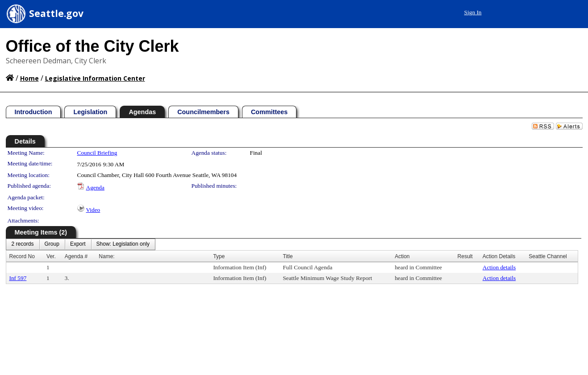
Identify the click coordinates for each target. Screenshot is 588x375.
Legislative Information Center (95, 78)
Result (465, 256)
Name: (106, 256)
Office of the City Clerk (92, 46)
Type (219, 256)
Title (288, 256)
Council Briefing (97, 153)
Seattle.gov (56, 13)
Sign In (473, 12)
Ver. (51, 256)
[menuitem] (23, 244)
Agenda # (76, 256)
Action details (499, 267)
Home (29, 78)
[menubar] (81, 244)
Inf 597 (18, 278)
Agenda (95, 187)
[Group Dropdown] (52, 244)
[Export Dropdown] (78, 244)
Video (93, 210)
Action (402, 256)
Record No (22, 256)
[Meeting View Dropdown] (123, 244)
